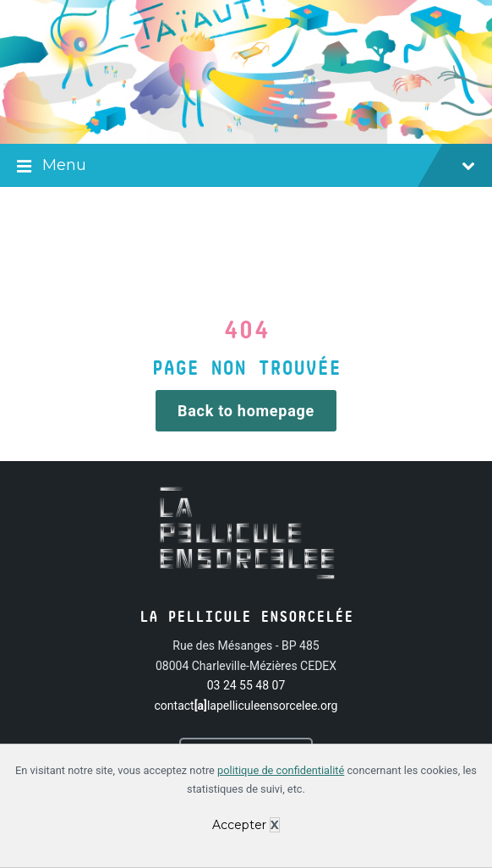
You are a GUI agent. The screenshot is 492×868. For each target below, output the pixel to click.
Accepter (239, 825)
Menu (246, 167)
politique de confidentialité (281, 770)
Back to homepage (246, 411)
